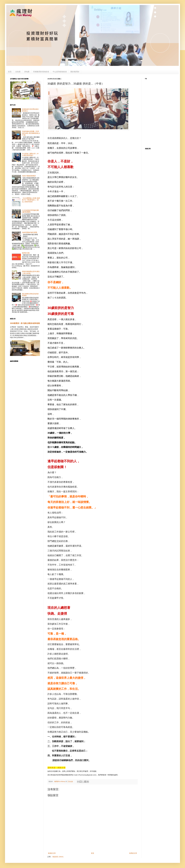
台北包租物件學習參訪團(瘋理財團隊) (30, 211)
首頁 (10, 72)
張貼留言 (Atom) (58, 857)
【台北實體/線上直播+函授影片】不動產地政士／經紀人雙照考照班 (31, 200)
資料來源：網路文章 (56, 768)
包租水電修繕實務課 (29, 176)
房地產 (27, 72)
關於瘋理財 (75, 72)
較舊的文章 (133, 853)
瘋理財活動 (26, 253)
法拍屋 (18, 72)
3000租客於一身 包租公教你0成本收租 (25, 323)
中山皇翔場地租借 (60, 72)
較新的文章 (52, 853)
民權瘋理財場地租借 (41, 72)
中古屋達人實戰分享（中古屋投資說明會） (30, 155)
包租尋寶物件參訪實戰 (30, 232)
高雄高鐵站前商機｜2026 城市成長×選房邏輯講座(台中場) (31, 133)
